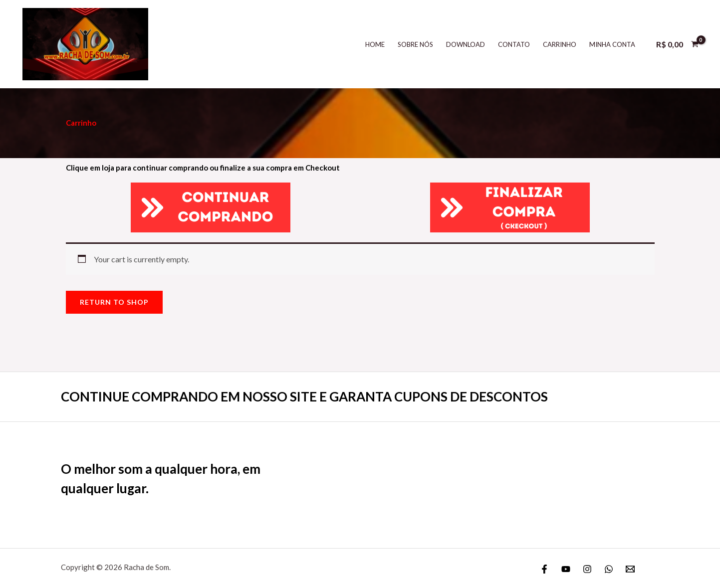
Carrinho (560, 44)
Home (375, 44)
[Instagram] (587, 569)
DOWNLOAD (466, 44)
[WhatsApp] (609, 569)
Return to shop (114, 302)
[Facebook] (544, 569)
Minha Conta (612, 44)
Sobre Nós (415, 44)
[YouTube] (566, 569)
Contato (514, 44)
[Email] (630, 569)
